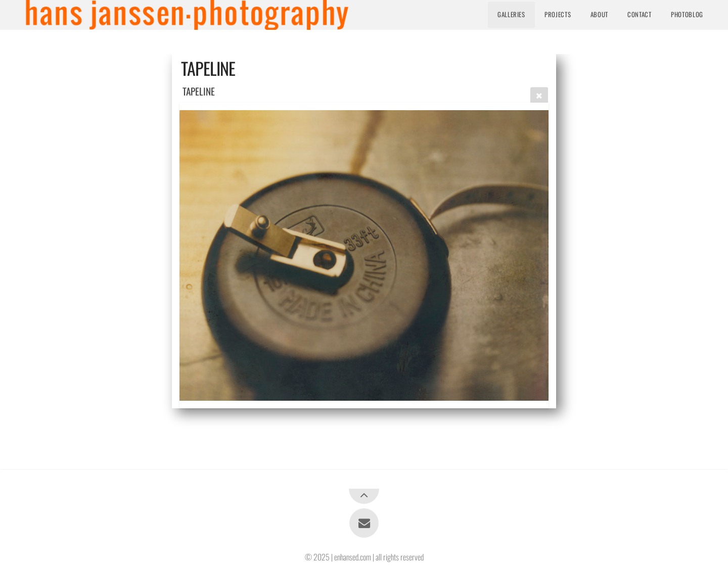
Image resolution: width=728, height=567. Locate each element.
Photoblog (687, 14)
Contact (639, 14)
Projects (558, 14)
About (599, 14)
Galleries (511, 14)
